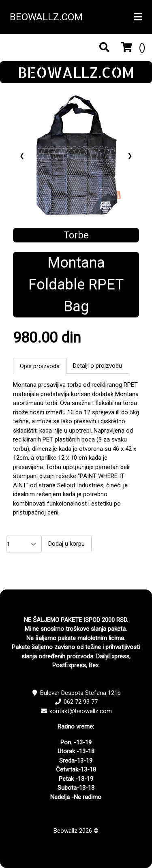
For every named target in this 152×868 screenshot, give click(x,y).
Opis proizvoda (40, 366)
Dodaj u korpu (66, 544)
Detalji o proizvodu (97, 366)
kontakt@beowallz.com (81, 711)
